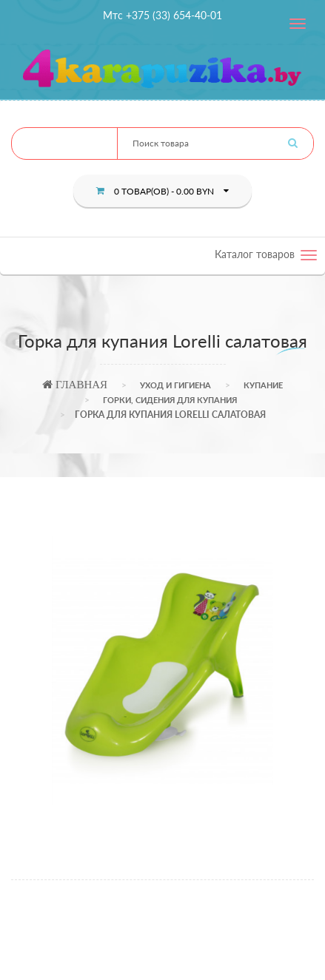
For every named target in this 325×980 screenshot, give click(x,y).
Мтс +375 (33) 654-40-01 (162, 15)
